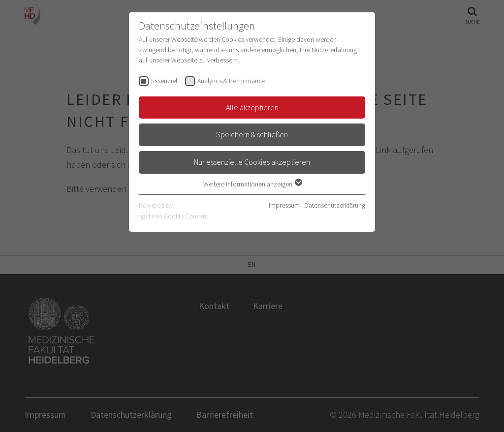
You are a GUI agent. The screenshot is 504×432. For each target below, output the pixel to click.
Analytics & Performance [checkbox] (231, 81)
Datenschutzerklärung (335, 205)
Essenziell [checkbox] (165, 81)
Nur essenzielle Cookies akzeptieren (252, 162)
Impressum (284, 205)
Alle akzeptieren (252, 107)
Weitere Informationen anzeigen (252, 184)
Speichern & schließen (252, 134)
